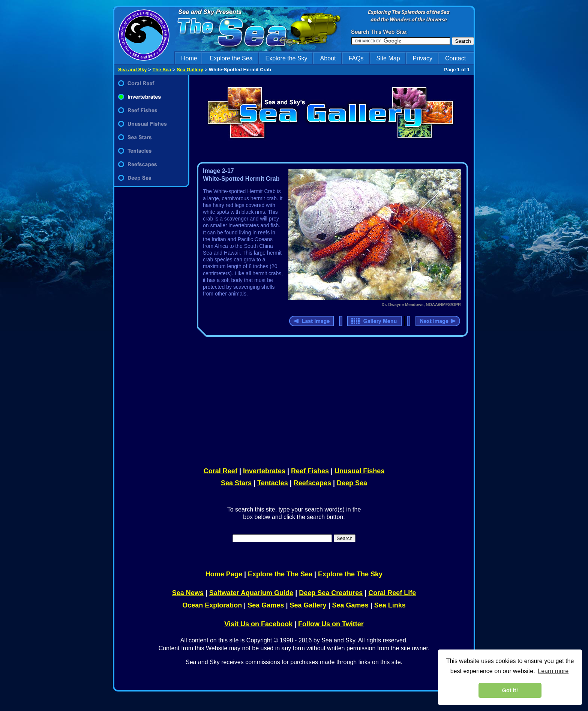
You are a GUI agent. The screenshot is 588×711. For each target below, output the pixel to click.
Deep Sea (352, 483)
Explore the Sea (231, 58)
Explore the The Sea (280, 574)
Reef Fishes (310, 471)
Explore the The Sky (350, 574)
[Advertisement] (331, 400)
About (328, 58)
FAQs (356, 58)
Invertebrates (264, 471)
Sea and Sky (133, 70)
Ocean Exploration (212, 605)
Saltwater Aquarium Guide (251, 593)
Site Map (388, 58)
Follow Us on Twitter (331, 624)
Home (189, 58)
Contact (455, 58)
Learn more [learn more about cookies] (553, 671)
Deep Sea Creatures (331, 593)
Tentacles (273, 483)
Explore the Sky (286, 58)
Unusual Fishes (359, 471)
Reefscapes (312, 483)
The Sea (162, 70)
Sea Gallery (190, 70)
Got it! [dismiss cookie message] (510, 690)
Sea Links (390, 605)
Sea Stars (236, 483)
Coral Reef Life (392, 593)
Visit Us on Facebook (258, 624)
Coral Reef (220, 471)
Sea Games (266, 605)
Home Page (224, 574)
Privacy (423, 58)
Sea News (188, 593)
